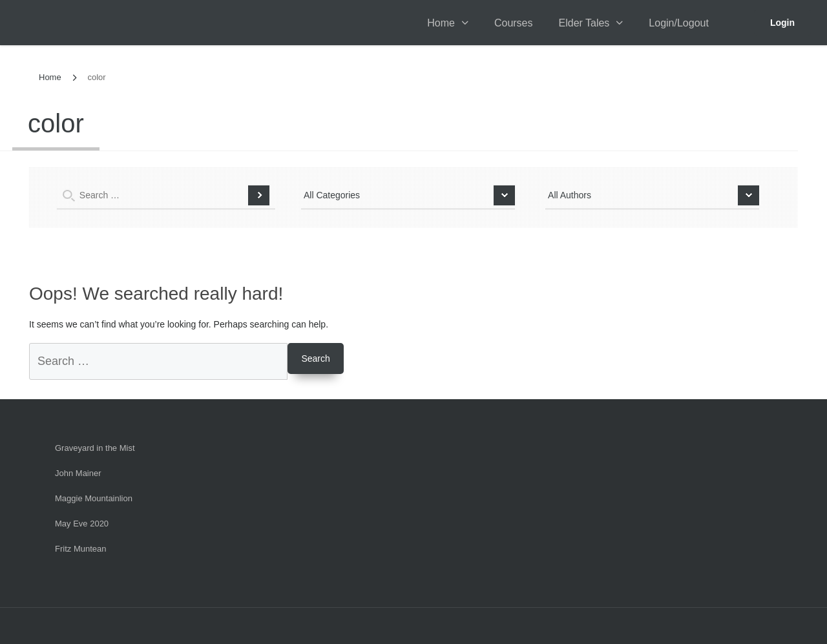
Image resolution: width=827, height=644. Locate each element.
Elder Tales (584, 23)
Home (441, 23)
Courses (514, 23)
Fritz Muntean (80, 549)
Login (782, 23)
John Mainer (78, 473)
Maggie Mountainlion (94, 498)
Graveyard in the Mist (95, 448)
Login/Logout (679, 23)
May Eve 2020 (82, 524)
